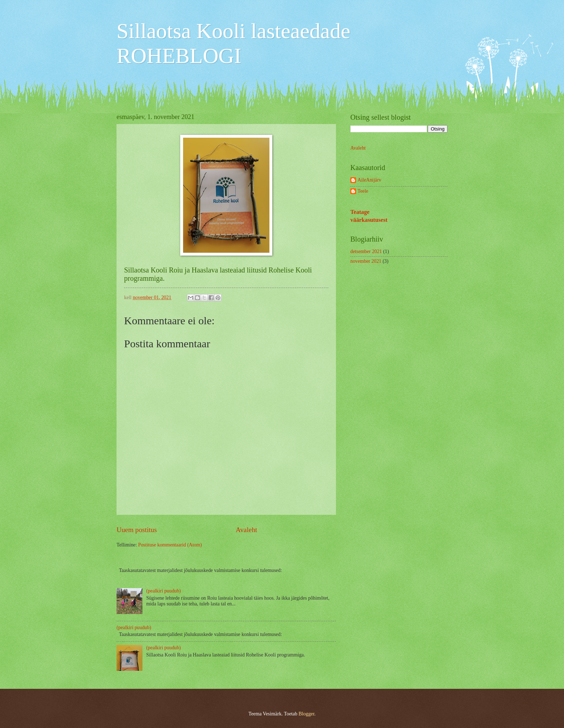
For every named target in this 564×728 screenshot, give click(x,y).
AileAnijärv (369, 180)
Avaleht (246, 530)
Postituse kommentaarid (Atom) (170, 545)
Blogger (306, 714)
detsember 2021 (366, 251)
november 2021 (366, 261)
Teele (363, 191)
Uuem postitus (137, 530)
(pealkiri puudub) (164, 591)
